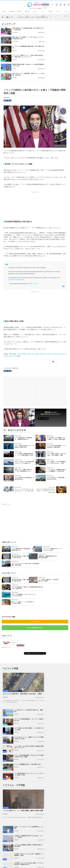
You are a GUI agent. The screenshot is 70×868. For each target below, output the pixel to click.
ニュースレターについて (57, 829)
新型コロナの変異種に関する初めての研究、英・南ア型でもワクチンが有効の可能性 (46, 464)
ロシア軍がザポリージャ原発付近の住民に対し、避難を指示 (58, 646)
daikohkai (14, 41)
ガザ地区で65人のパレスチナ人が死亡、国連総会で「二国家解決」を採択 (58, 735)
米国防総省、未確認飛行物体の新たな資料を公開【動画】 (48, 530)
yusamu (14, 50)
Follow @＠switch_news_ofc (35, 776)
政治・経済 (19, 14)
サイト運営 (23, 829)
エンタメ (58, 12)
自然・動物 (27, 14)
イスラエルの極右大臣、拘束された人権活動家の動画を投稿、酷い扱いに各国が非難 (27, 561)
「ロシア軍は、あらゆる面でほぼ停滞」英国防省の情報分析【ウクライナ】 (24, 683)
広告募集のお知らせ (35, 830)
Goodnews (51, 14)
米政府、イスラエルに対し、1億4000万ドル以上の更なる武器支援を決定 (11, 776)
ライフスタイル (66, 14)
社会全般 (12, 12)
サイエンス (35, 14)
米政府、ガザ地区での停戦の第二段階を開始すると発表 (24, 753)
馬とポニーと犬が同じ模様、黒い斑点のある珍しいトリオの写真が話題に (24, 464)
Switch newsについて (12, 829)
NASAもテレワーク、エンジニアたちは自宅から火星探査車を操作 (11, 817)
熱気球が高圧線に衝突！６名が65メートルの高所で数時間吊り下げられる (22, 47)
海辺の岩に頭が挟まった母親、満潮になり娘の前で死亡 (20, 530)
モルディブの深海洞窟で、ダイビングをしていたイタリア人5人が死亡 (23, 568)
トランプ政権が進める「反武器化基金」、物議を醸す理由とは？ (22, 522)
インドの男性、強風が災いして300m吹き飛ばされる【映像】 (49, 553)
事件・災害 (3, 52)
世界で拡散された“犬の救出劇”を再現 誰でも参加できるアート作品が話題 (23, 29)
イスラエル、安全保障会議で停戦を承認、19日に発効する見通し (22, 38)
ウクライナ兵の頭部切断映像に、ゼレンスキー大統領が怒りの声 (58, 655)
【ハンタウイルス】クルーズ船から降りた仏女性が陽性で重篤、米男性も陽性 (26, 537)
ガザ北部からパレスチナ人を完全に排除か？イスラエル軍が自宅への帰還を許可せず (24, 744)
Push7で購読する (35, 594)
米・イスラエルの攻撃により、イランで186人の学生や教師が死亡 (11, 807)
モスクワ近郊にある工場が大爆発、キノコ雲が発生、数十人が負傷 (58, 664)
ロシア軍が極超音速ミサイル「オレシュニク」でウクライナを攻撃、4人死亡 (58, 692)
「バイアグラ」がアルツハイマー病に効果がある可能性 (11, 796)
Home (4, 12)
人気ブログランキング (7, 620)
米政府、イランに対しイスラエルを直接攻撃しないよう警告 (58, 707)
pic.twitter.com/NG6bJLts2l (16, 252)
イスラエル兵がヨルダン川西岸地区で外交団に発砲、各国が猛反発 (58, 744)
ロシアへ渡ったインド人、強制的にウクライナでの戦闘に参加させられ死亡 (58, 674)
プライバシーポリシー (34, 829)
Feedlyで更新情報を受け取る (35, 601)
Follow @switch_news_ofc (56, 392)
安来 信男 (50, 50)
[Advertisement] (35, 179)
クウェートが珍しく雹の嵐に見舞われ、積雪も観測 (11, 786)
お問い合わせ (45, 829)
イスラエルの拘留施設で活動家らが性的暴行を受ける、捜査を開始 (58, 725)
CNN (31, 322)
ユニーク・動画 (43, 14)
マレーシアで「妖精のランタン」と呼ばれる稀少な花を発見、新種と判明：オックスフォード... (58, 39)
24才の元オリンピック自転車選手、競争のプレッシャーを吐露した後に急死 (58, 47)
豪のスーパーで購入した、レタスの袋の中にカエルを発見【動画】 (23, 575)
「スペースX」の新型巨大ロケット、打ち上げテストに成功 (52, 522)
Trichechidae (15, 32)
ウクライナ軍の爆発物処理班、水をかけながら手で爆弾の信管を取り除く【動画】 (58, 683)
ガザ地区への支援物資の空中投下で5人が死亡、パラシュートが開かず (58, 716)
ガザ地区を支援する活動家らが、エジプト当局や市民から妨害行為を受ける (58, 753)
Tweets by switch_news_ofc (35, 771)
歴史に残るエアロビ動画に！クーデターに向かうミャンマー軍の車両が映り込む (58, 30)
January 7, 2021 (33, 256)
